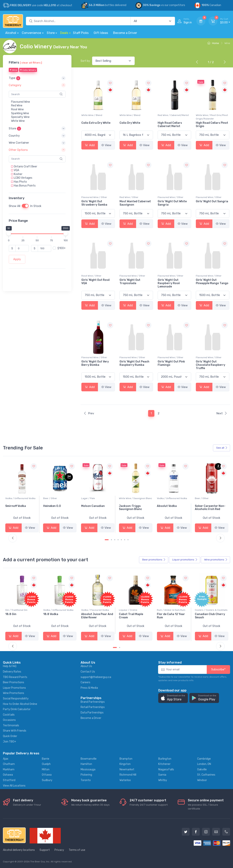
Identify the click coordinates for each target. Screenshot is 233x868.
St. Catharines (206, 775)
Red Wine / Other (129, 197)
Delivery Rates (12, 672)
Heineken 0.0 (90, 506)
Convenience (31, 33)
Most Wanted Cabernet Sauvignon (135, 203)
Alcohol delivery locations (19, 850)
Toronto (86, 780)
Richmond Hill (128, 775)
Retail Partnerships (93, 707)
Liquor (185, 560)
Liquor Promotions (14, 688)
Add (90, 145)
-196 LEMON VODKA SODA (18, 616)
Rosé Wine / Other (91, 276)
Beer (154, 560)
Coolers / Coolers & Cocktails (22, 610)
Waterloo (125, 780)
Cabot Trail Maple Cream (169, 616)
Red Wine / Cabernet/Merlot (173, 115)
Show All (15, 206)
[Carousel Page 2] (111, 540)
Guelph (46, 764)
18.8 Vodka (89, 614)
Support (45, 850)
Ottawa (47, 775)
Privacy (59, 850)
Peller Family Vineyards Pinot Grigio (21, 508)
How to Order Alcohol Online (20, 704)
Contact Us (88, 672)
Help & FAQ (10, 666)
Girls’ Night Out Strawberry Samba (94, 203)
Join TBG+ (10, 742)
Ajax (6, 759)
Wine (14, 70)
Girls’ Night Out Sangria (212, 201)
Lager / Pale (126, 498)
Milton (46, 769)
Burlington (165, 759)
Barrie (46, 759)
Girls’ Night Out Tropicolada (130, 282)
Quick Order (10, 736)
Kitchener (164, 764)
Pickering (86, 775)
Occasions (9, 720)
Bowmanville (89, 759)
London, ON (204, 764)
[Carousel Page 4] (118, 540)
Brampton (126, 759)
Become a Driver (125, 33)
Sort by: (86, 61)
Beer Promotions (14, 682)
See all (222, 448)
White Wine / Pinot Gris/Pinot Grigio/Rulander (212, 117)
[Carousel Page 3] (115, 540)
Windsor (202, 780)
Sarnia (162, 775)
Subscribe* (218, 669)
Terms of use (77, 850)
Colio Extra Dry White (96, 123)
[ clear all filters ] (31, 63)
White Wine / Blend (92, 115)
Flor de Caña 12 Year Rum (209, 616)
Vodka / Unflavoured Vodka (58, 498)
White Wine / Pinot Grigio (19, 498)
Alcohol (11, 33)
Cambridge (204, 759)
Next (222, 413)
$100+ (62, 248)
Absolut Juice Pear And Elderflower (135, 616)
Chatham (9, 764)
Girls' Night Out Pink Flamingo (171, 363)
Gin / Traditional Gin (54, 610)
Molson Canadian (131, 506)
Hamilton (86, 764)
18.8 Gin (49, 614)
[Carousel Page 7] (128, 540)
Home (213, 43)
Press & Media (89, 688)
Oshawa (8, 775)
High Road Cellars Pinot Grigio (212, 125)
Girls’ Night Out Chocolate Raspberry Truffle (211, 365)
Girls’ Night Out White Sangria (172, 203)
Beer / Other (88, 498)
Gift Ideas (101, 33)
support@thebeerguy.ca (96, 677)
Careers (85, 682)
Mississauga (88, 769)
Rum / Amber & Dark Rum (209, 610)
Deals (64, 33)
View (106, 145)
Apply (17, 259)
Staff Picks (81, 33)
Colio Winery (28, 70)
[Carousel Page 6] (125, 540)
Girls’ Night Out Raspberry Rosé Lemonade (169, 283)
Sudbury (47, 780)
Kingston (125, 764)
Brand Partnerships (93, 702)
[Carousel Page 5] (121, 540)
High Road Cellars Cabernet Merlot (170, 125)
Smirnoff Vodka (54, 506)
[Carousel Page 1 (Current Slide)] (107, 540)
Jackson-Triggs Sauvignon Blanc (168, 508)
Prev (89, 413)
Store (51, 33)
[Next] (224, 62)
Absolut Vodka (205, 506)
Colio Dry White (130, 123)
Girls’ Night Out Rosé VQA (95, 282)
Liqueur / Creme (166, 610)
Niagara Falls (166, 769)
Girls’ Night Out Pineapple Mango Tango (212, 282)
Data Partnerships (92, 713)
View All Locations (14, 786)
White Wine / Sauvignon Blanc (173, 498)
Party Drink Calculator (17, 709)
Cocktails (9, 715)
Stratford (9, 780)
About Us (86, 666)
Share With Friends (15, 731)
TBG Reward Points (15, 677)
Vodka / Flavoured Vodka (133, 610)
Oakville (202, 769)
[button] (37, 78)
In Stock (36, 206)
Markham (9, 769)
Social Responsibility (16, 699)
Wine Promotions (14, 693)
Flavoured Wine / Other (94, 197)
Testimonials (11, 725)
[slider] (9, 233)
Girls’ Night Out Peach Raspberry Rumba (134, 363)
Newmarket (127, 769)
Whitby (163, 780)
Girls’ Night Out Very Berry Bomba (95, 363)
